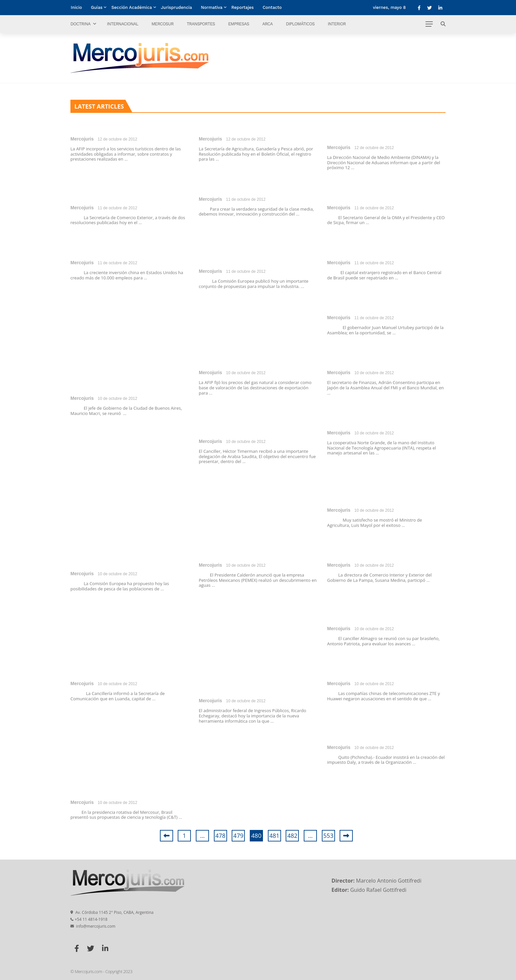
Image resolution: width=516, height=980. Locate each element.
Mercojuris (82, 139)
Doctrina (80, 24)
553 (328, 836)
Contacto (272, 7)
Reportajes (243, 7)
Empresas (239, 24)
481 (274, 836)
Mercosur (162, 24)
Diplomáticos (300, 24)
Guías (97, 7)
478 (220, 836)
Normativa (212, 7)
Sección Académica (131, 7)
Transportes (201, 24)
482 (292, 836)
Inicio (76, 7)
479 (238, 836)
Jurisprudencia (177, 7)
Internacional (123, 24)
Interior (337, 24)
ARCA (268, 24)
